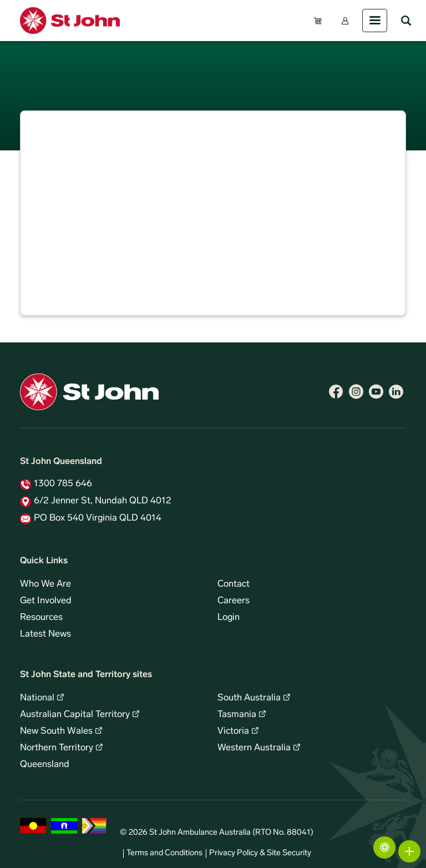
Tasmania (237, 715)
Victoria (233, 731)
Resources (41, 618)
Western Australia (254, 748)
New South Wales (56, 731)
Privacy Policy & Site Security (260, 853)
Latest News (45, 634)
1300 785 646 (63, 484)
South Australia (249, 698)
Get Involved (46, 601)
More (409, 851)
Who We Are (45, 584)
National (37, 698)
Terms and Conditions (164, 853)
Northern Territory (57, 748)
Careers (234, 601)
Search (406, 21)
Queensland (45, 765)
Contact (234, 584)
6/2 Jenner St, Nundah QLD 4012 (103, 501)
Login (229, 618)
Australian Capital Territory (75, 715)
